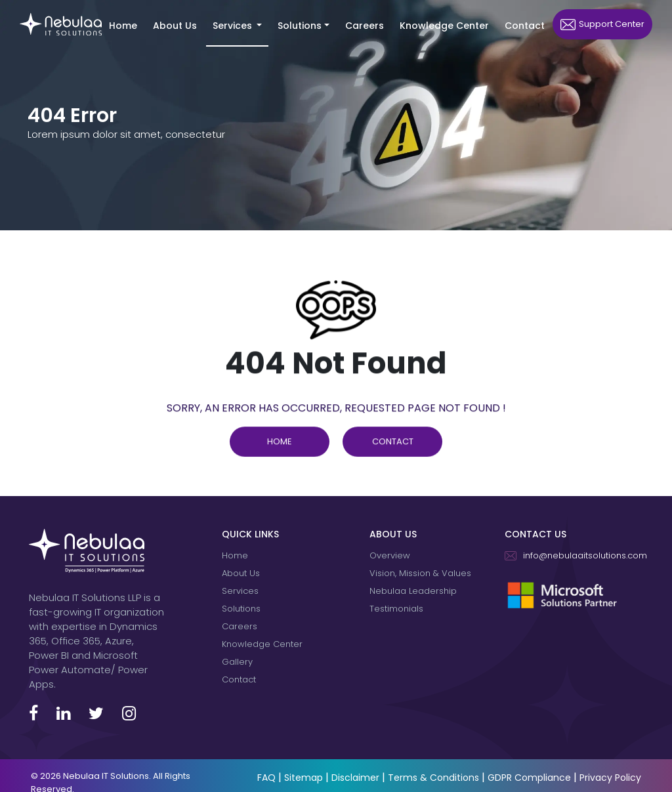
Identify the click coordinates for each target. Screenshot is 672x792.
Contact (525, 26)
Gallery (237, 662)
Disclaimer (355, 778)
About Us (175, 26)
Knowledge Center (444, 26)
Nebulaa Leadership (413, 591)
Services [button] (234, 26)
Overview (390, 555)
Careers (365, 26)
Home (123, 26)
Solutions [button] (300, 26)
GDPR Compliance (529, 778)
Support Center (602, 24)
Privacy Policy (610, 778)
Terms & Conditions (433, 778)
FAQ (266, 778)
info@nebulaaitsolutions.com (566, 555)
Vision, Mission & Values (420, 573)
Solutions (241, 609)
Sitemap (304, 778)
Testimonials (396, 609)
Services (240, 591)
